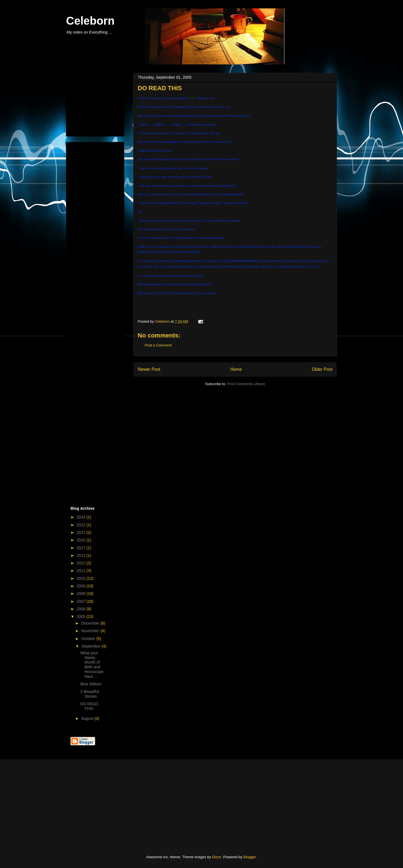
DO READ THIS (89, 706)
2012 (82, 563)
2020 (82, 540)
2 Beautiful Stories (90, 694)
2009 (82, 586)
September (91, 646)
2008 (82, 594)
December (91, 623)
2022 (82, 525)
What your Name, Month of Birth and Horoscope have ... (92, 665)
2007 (82, 601)
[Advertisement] (99, 103)
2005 (82, 616)
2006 (82, 609)
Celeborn (90, 21)
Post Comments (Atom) (246, 384)
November (91, 631)
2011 (82, 571)
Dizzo (217, 857)
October (89, 639)
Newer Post (149, 369)
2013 (82, 555)
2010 (82, 578)
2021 (82, 532)
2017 (82, 548)
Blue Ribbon (91, 684)
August (88, 718)
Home (236, 369)
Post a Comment (158, 345)
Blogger (250, 857)
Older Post (322, 369)
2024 (82, 517)
